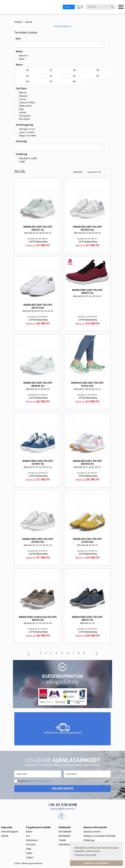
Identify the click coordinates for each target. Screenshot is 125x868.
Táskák (62, 840)
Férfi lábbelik (65, 832)
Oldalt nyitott (25, 106)
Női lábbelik (64, 836)
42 (74, 76)
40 (27, 76)
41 (51, 76)
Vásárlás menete (92, 832)
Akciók (28, 22)
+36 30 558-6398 (62, 805)
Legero (30, 857)
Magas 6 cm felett (28, 136)
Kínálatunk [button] (64, 827)
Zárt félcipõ (25, 119)
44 (27, 82)
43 (98, 76)
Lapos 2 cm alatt (27, 132)
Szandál (23, 113)
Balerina (23, 93)
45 (51, 82)
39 (98, 70)
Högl (29, 849)
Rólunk (5, 836)
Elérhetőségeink (10, 832)
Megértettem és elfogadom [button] (96, 863)
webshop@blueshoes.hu (63, 809)
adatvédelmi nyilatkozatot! (40, 781)
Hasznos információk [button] (95, 827)
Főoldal (18, 22)
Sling (21, 109)
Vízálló (22, 162)
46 (74, 82)
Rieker (22, 59)
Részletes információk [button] (86, 855)
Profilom (68, 7)
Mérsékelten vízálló (28, 159)
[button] (62, 26)
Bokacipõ (23, 96)
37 (51, 70)
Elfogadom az (34, 781)
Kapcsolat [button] (7, 827)
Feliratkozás (62, 789)
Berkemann (32, 840)
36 (27, 70)
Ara (28, 836)
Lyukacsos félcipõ (27, 103)
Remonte (23, 56)
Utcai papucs (25, 116)
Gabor (29, 853)
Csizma (22, 99)
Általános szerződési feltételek (99, 836)
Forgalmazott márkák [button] (38, 827)
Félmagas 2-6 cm (27, 129)
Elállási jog (89, 840)
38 (74, 70)
